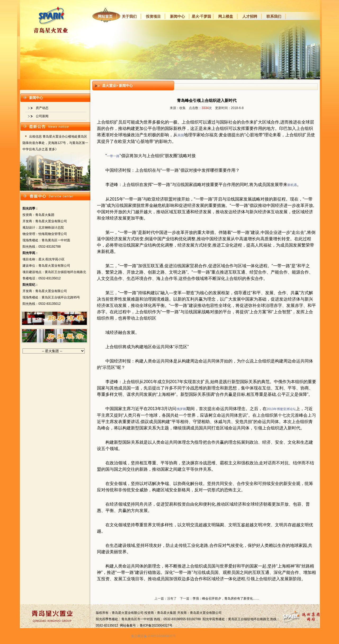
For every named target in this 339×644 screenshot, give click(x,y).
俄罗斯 (181, 409)
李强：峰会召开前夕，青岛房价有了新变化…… (226, 598)
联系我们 (274, 16)
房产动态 (42, 108)
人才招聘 (250, 16)
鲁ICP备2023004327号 (156, 625)
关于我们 (129, 16)
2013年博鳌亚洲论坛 (281, 409)
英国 (181, 135)
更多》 (53, 149)
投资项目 (153, 16)
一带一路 (113, 156)
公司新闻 (42, 116)
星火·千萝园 (202, 16)
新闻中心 (177, 16)
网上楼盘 (226, 16)
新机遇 (292, 185)
